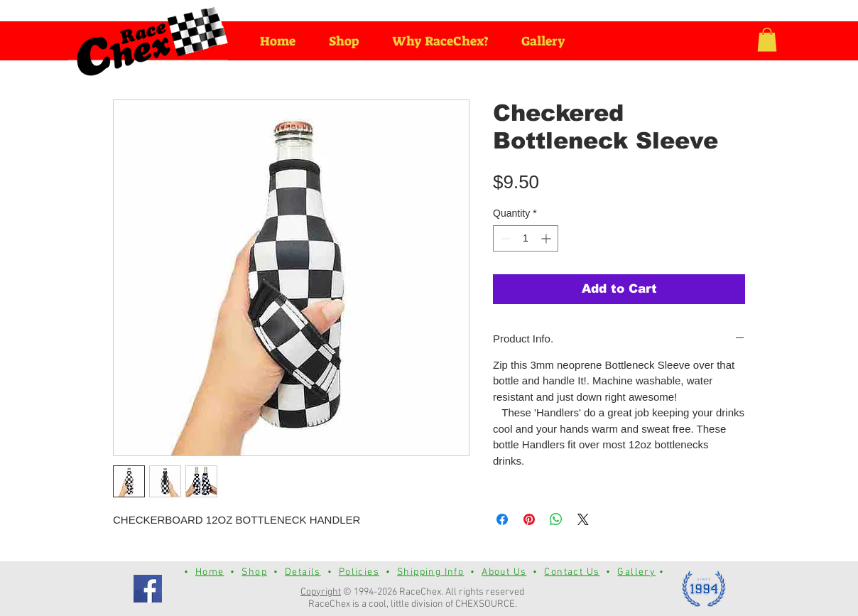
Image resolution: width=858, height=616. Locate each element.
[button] (767, 39)
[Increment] (547, 238)
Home (210, 572)
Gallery (636, 572)
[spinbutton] (526, 238)
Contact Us (572, 572)
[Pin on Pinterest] (529, 519)
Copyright (321, 592)
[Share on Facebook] (502, 519)
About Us (504, 572)
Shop (254, 572)
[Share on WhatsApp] (556, 519)
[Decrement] (504, 238)
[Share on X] (583, 519)
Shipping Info (430, 572)
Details (303, 572)
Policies (359, 572)
